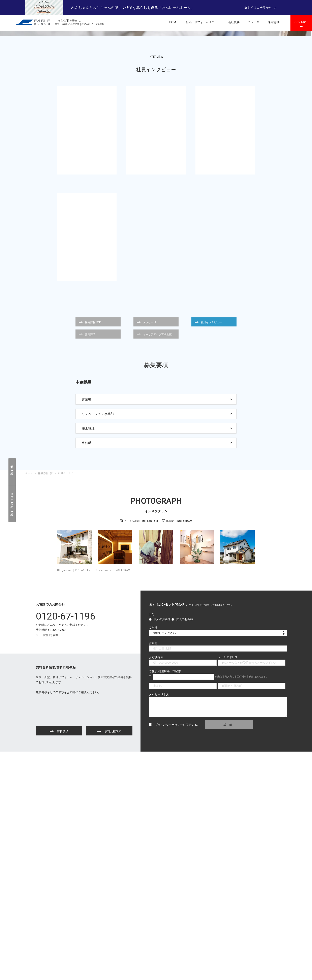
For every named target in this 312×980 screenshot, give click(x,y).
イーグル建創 (139, 621)
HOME (173, 22)
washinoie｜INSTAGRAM (113, 670)
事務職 (157, 543)
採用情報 (275, 22)
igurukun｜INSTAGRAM (74, 670)
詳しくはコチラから (258, 7)
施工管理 (157, 528)
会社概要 (234, 22)
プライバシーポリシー (169, 825)
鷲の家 (177, 621)
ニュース (254, 22)
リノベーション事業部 (157, 514)
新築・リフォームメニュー (203, 22)
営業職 (157, 499)
